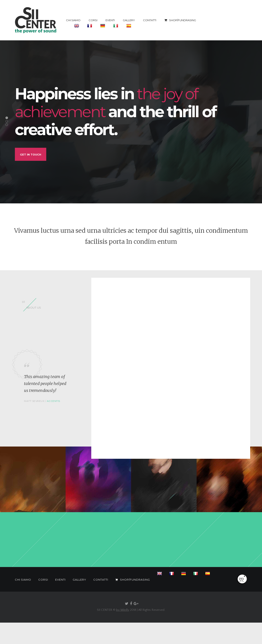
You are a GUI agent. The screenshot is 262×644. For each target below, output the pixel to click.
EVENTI (110, 20)
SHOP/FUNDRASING (180, 20)
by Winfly (123, 610)
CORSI (93, 20)
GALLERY (129, 20)
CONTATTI (150, 20)
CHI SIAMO (73, 20)
